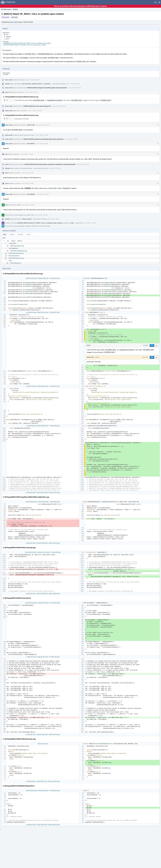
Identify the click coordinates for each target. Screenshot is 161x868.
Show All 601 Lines (43, 386)
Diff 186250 (31, 194)
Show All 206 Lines (43, 426)
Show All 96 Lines (43, 502)
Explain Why (79, 223)
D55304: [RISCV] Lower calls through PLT (37, 106)
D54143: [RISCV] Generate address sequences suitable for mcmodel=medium (50, 164)
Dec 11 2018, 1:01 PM (42, 125)
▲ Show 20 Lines (31, 312)
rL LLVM (6, 75)
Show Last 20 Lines (54, 493)
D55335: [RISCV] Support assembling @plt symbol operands (47, 88)
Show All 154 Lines (43, 312)
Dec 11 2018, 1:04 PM (71, 139)
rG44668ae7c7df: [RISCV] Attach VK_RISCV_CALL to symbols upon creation (27, 43)
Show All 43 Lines (43, 791)
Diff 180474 (31, 144)
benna (24, 219)
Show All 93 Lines (43, 278)
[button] (159, 2)
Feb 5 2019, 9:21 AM (83, 164)
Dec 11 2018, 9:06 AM (74, 88)
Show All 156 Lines (42, 543)
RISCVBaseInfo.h (16, 263)
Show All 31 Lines (43, 744)
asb (7, 35)
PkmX (39, 84)
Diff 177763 (31, 125)
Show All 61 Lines (42, 781)
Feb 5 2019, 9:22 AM (28, 173)
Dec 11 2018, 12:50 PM (59, 106)
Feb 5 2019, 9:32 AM (28, 183)
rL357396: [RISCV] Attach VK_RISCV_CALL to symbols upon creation (25, 45)
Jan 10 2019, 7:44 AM (27, 154)
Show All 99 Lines (42, 825)
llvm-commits (27, 84)
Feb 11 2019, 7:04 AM (42, 194)
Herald (7, 84)
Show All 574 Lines (43, 657)
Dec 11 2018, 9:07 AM (31, 92)
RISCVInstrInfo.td (14, 256)
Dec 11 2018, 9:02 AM (33, 80)
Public (16, 17)
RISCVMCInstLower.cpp (16, 258)
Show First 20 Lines (31, 278)
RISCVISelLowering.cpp (16, 253)
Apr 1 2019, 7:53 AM (90, 223)
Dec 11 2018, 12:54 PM (35, 111)
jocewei (34, 84)
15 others (48, 84)
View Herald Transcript (59, 84)
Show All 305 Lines (42, 594)
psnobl (29, 219)
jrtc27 (8, 39)
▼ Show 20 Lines (55, 278)
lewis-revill (13, 22)
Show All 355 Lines (42, 493)
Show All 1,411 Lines (43, 552)
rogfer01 (8, 37)
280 (6, 100)
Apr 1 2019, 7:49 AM (28, 205)
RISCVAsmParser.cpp (17, 246)
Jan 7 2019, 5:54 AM (42, 144)
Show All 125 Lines (42, 735)
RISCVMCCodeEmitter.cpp (19, 251)
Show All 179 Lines (43, 603)
